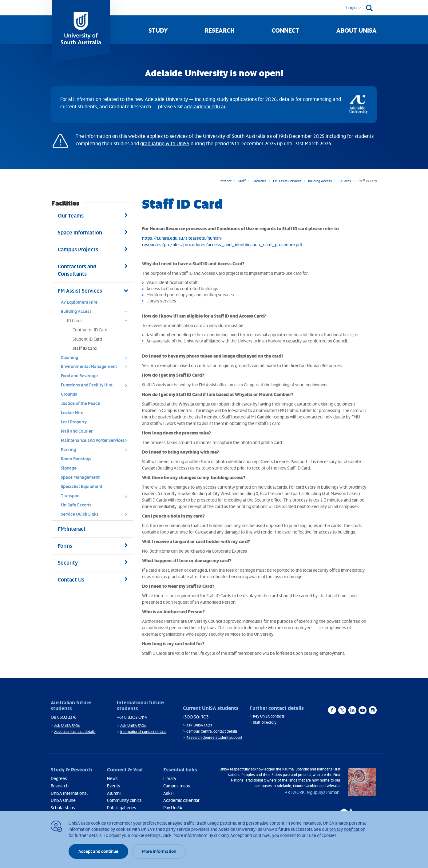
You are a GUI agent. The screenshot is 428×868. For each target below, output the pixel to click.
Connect (285, 30)
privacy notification (347, 829)
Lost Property (74, 422)
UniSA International (69, 793)
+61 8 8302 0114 (132, 717)
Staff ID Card (85, 348)
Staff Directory (265, 722)
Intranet (226, 181)
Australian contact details (75, 732)
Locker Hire (72, 412)
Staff (242, 181)
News (112, 778)
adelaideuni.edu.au (205, 106)
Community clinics (124, 800)
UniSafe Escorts (76, 505)
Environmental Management (96, 368)
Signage (69, 468)
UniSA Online (63, 800)
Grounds (69, 394)
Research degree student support (214, 737)
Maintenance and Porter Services (96, 442)
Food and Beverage (79, 376)
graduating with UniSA (165, 143)
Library (170, 778)
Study (158, 30)
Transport (96, 497)
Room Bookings (76, 459)
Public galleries (122, 808)
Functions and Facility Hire (96, 386)
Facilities (259, 181)
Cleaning (96, 359)
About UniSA (357, 30)
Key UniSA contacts (269, 716)
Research (220, 30)
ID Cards (345, 181)
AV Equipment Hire (79, 302)
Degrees (59, 778)
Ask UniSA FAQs (67, 725)
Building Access (320, 181)
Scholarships (63, 808)
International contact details (143, 732)
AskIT (169, 793)
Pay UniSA (173, 808)
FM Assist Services (287, 181)
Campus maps (177, 786)
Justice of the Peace (80, 403)
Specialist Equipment (82, 486)
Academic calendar (181, 800)
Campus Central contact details (212, 731)
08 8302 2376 (64, 717)
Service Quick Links (96, 516)
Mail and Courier (77, 431)
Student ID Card (87, 339)
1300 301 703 (196, 717)
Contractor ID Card (90, 330)
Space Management (80, 477)
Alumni (114, 793)
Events (114, 786)
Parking (96, 451)
